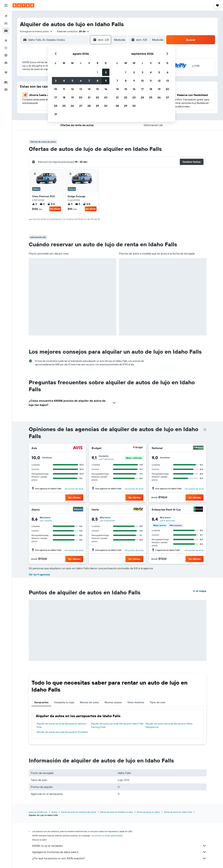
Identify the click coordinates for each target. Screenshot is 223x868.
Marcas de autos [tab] (89, 702)
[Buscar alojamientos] (6, 23)
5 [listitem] (34, 204)
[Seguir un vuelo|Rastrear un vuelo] (6, 48)
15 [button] (97, 89)
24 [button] (56, 106)
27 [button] (81, 106)
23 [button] (106, 97)
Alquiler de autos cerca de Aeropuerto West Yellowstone (169, 725)
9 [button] (106, 81)
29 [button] (97, 106)
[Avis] (78, 448)
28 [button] (89, 106)
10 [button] (56, 89)
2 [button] (106, 72)
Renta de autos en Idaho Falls (178, 812)
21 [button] (89, 97)
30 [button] (106, 106)
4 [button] (64, 81)
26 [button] (72, 106)
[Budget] (138, 448)
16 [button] (106, 89)
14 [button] (89, 89)
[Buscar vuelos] (6, 16)
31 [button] (56, 114)
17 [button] (56, 97)
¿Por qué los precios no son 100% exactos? (119, 858)
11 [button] (64, 89)
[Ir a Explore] (6, 41)
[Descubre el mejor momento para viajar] (6, 55)
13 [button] (81, 89)
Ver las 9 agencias (39, 574)
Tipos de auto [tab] (157, 702)
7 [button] (89, 81)
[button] (6, 5)
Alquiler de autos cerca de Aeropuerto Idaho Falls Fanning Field (117, 725)
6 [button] (81, 81)
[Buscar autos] (6, 31)
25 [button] (64, 106)
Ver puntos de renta (74, 489)
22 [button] (97, 97)
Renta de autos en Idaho (148, 812)
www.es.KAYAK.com (38, 812)
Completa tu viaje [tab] (64, 702)
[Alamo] (78, 510)
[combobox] (36, 31)
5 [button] (72, 81)
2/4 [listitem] (87, 204)
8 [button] (97, 81)
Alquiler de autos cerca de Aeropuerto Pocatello (62, 732)
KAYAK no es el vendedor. (119, 846)
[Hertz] (138, 510)
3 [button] (56, 81)
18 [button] (64, 97)
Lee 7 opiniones (106, 459)
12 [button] (72, 89)
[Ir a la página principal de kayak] (23, 5)
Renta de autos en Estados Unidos (117, 812)
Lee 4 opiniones (107, 521)
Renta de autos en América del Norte (79, 812)
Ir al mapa (200, 591)
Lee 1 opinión (46, 521)
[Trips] (6, 72)
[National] (198, 448)
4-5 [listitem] (51, 204)
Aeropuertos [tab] (41, 702)
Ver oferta (55, 209)
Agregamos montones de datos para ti (119, 852)
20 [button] (81, 97)
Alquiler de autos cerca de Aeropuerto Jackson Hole (61, 725)
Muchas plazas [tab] (113, 702)
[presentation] (205, 430)
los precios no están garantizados (107, 836)
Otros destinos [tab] (136, 702)
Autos (54, 812)
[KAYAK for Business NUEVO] (6, 63)
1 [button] (97, 72)
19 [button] (72, 97)
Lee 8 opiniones (168, 521)
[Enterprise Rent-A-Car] (198, 510)
